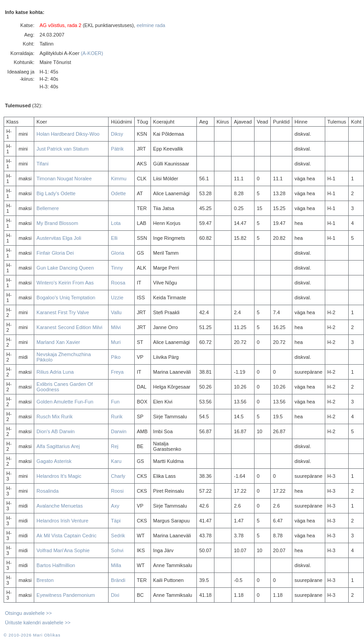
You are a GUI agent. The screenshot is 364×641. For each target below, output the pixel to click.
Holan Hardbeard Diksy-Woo (68, 134)
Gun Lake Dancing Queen (65, 268)
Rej (115, 446)
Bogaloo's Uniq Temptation (66, 298)
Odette (118, 193)
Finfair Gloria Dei (55, 253)
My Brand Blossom (57, 223)
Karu (116, 461)
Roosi (117, 491)
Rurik (117, 417)
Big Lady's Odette (56, 193)
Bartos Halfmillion (56, 565)
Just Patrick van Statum (63, 149)
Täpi (116, 521)
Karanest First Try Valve (63, 312)
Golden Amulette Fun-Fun (65, 402)
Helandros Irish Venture (62, 521)
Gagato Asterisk (54, 461)
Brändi (118, 580)
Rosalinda (48, 491)
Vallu (116, 312)
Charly (118, 476)
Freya (117, 372)
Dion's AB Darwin (56, 431)
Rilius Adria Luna (55, 372)
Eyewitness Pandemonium (66, 595)
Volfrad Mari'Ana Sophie (63, 550)
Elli (114, 238)
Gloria (117, 253)
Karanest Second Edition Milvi (69, 327)
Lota (116, 223)
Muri (116, 342)
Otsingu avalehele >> (28, 613)
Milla (116, 565)
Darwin (118, 431)
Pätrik (117, 149)
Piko (116, 357)
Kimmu (118, 179)
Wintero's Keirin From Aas (65, 283)
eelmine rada (151, 25)
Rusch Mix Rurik (55, 417)
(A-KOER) (92, 53)
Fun (115, 402)
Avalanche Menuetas (60, 506)
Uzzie (117, 298)
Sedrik (118, 536)
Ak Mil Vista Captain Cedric (66, 536)
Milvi (116, 327)
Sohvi (117, 550)
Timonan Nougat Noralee (64, 179)
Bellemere (48, 208)
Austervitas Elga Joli (59, 238)
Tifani (43, 164)
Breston (45, 580)
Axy (115, 506)
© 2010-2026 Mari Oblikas (32, 635)
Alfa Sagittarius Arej (58, 446)
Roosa (118, 283)
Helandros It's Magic (59, 476)
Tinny (117, 268)
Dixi (115, 595)
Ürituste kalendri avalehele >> (38, 623)
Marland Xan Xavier (58, 342)
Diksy (117, 134)
